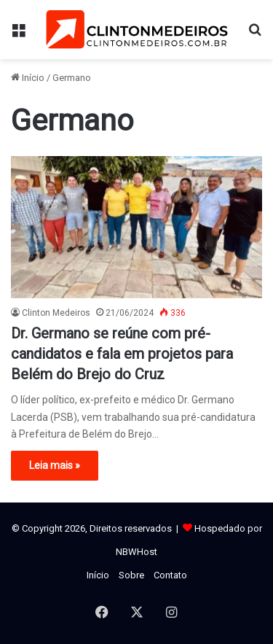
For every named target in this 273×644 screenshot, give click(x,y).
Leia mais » (55, 465)
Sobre (131, 575)
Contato (170, 575)
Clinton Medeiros (56, 313)
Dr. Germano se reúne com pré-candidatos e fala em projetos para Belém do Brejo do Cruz (122, 354)
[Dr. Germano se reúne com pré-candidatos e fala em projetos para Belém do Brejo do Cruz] (136, 227)
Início (28, 78)
